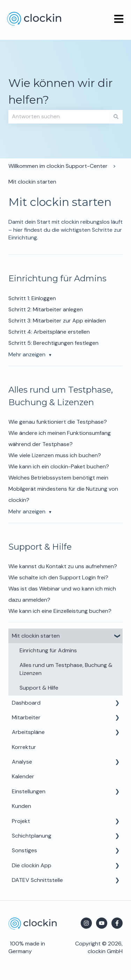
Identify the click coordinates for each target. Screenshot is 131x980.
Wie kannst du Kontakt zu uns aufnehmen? (63, 566)
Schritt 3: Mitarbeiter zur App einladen (57, 321)
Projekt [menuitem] (21, 821)
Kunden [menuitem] (21, 806)
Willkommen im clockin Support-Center (58, 166)
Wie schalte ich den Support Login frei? (58, 577)
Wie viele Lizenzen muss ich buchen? (55, 455)
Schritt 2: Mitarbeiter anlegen (46, 309)
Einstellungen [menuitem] (29, 791)
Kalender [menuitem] (23, 776)
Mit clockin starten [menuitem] (36, 636)
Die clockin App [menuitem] (32, 865)
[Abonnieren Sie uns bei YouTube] (102, 923)
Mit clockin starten (32, 182)
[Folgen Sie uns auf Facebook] (117, 923)
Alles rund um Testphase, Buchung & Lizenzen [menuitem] (66, 669)
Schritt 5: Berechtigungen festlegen (53, 343)
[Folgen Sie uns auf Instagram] (86, 923)
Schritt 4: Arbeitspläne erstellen (49, 332)
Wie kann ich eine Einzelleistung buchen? (60, 611)
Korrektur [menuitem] (24, 747)
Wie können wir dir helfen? (61, 91)
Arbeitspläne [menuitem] (28, 732)
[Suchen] (116, 117)
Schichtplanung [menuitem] (32, 836)
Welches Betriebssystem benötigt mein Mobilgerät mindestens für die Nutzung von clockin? (63, 489)
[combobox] (59, 117)
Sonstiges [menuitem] (24, 850)
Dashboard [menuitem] (26, 703)
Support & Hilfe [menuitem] (39, 688)
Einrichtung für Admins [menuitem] (48, 650)
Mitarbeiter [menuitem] (26, 717)
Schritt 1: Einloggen (32, 298)
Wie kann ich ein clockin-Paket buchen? (59, 466)
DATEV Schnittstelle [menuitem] (37, 880)
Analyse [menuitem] (22, 762)
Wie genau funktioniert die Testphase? (58, 422)
